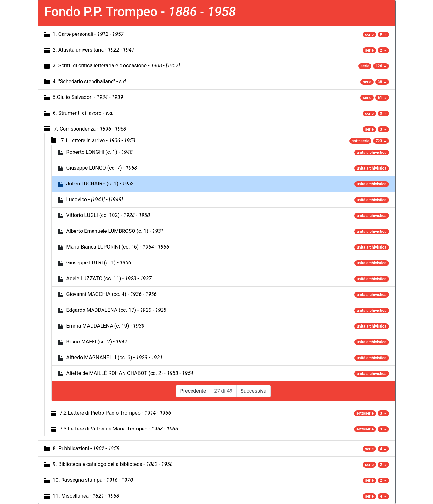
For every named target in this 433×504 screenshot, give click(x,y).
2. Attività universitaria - (94, 50)
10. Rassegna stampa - (93, 480)
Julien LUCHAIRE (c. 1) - (100, 184)
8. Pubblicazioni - (86, 448)
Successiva (253, 391)
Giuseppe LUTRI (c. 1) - (99, 263)
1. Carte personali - (88, 34)
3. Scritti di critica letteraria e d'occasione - (116, 66)
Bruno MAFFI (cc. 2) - (97, 342)
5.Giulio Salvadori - (88, 97)
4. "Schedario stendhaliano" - (90, 81)
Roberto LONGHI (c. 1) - (99, 152)
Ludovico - (95, 199)
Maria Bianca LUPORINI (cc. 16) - (118, 247)
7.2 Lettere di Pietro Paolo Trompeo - (115, 413)
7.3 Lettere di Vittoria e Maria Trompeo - (119, 429)
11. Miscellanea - (86, 496)
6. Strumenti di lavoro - (83, 113)
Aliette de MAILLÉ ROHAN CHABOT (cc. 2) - (130, 373)
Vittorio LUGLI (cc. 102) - (108, 215)
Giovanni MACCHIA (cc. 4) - (112, 294)
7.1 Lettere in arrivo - (98, 140)
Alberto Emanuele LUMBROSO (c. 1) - (115, 231)
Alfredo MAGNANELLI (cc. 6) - (114, 357)
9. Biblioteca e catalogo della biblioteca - (113, 464)
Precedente (193, 391)
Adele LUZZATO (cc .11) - (109, 278)
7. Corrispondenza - (90, 129)
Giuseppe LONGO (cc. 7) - (102, 168)
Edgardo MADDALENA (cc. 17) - (117, 310)
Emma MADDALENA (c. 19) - (105, 326)
